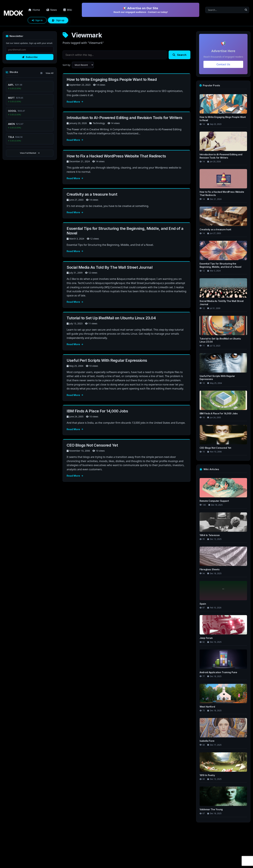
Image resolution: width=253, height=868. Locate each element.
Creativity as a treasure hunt (92, 194)
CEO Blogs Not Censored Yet (92, 445)
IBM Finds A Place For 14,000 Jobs (97, 411)
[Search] (224, 10)
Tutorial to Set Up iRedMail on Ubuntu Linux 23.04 (111, 318)
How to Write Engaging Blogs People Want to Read (112, 79)
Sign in (37, 20)
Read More (75, 102)
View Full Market (30, 153)
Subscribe (30, 57)
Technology (99, 123)
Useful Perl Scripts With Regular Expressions (107, 360)
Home (34, 10)
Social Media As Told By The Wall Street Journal (110, 267)
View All (50, 73)
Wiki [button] (68, 10)
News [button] (52, 10)
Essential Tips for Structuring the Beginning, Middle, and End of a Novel (125, 231)
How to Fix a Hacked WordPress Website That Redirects (116, 156)
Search (180, 55)
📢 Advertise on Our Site (141, 10)
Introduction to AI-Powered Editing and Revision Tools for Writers (124, 118)
